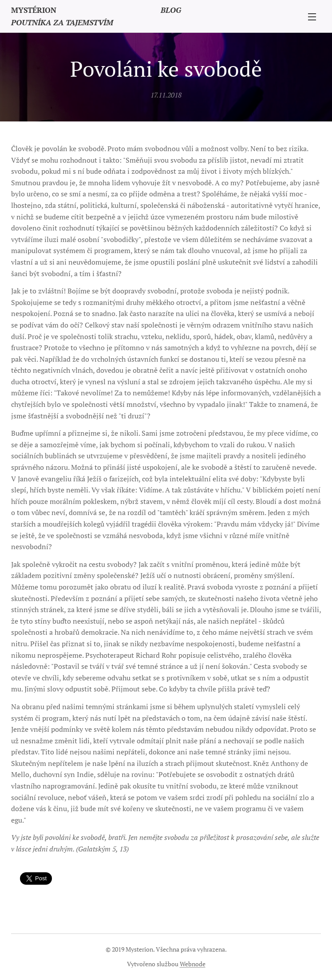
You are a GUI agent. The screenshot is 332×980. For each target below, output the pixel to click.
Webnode (193, 964)
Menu (312, 17)
